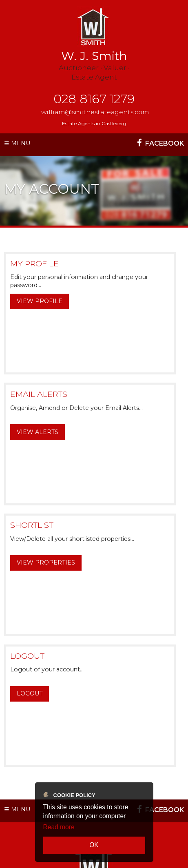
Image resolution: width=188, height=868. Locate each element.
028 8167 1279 (94, 99)
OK (94, 845)
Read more (59, 827)
